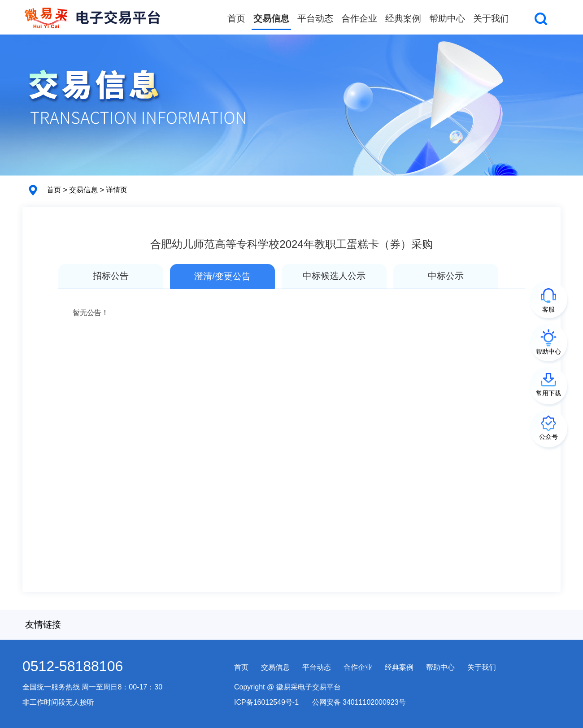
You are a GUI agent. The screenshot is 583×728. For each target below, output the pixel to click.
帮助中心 (447, 18)
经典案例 (403, 18)
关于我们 (491, 18)
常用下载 (548, 393)
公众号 (548, 437)
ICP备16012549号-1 (266, 702)
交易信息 (271, 18)
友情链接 (43, 624)
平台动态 (315, 18)
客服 (548, 309)
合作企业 (359, 18)
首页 (236, 18)
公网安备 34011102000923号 (359, 702)
